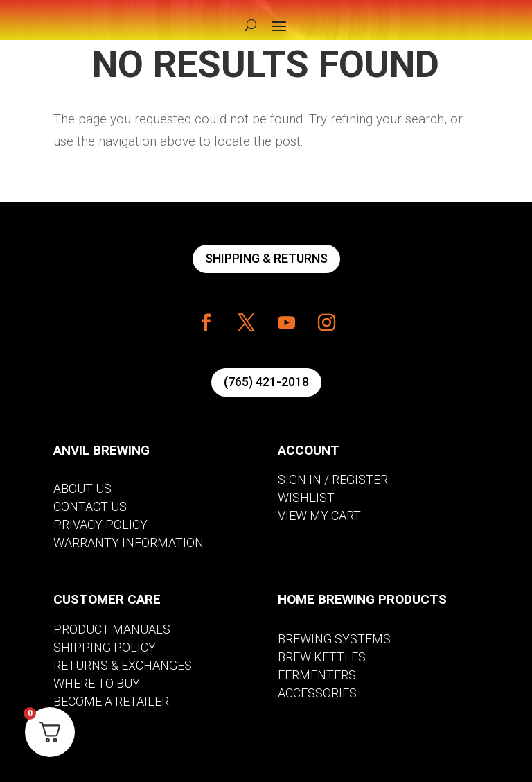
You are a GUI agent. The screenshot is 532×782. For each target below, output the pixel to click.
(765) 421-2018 (266, 382)
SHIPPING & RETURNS (266, 258)
